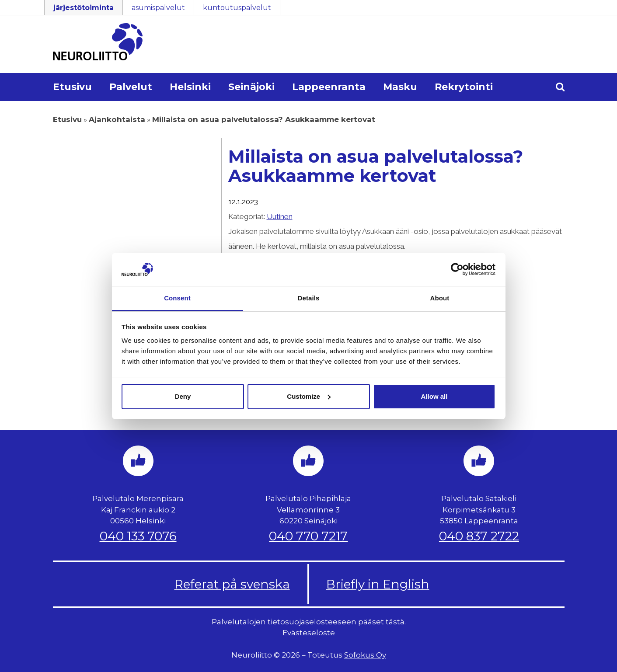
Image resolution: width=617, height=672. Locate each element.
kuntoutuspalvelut (237, 8)
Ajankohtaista (117, 119)
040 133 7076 (138, 536)
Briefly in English (378, 584)
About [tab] (440, 298)
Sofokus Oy (365, 655)
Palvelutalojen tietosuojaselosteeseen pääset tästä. (309, 622)
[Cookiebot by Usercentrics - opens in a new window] (457, 269)
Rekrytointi (464, 87)
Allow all (434, 396)
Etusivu (72, 87)
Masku (400, 87)
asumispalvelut (158, 8)
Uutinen (280, 216)
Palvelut (131, 87)
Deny (183, 396)
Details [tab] (309, 298)
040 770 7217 (308, 536)
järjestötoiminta (84, 8)
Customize (309, 396)
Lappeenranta (329, 87)
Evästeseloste (309, 633)
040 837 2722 (479, 536)
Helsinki (190, 87)
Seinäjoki (251, 87)
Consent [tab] (177, 298)
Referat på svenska (232, 584)
